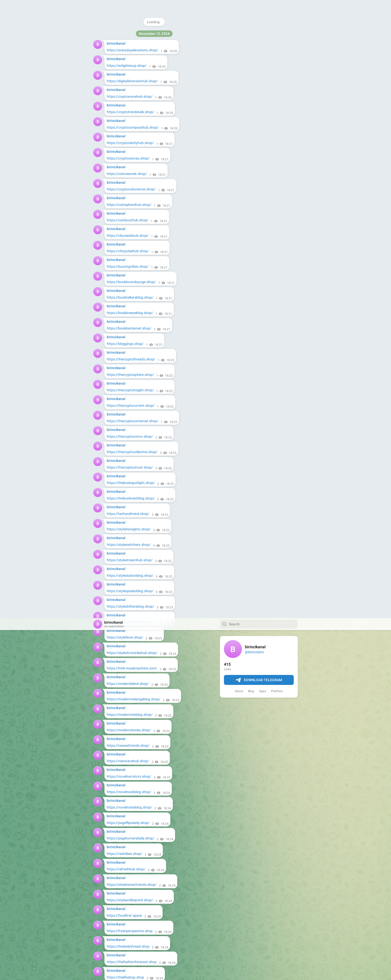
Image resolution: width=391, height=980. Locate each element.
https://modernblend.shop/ (128, 66)
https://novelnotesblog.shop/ (129, 189)
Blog (251, 73)
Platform (277, 73)
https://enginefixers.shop (126, 653)
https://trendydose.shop (126, 483)
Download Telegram (259, 62)
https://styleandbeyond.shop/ (130, 282)
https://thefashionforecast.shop (132, 344)
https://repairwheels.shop (127, 823)
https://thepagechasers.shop (129, 375)
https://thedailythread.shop (128, 328)
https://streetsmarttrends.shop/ (132, 266)
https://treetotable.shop (125, 730)
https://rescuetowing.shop (127, 900)
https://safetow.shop (123, 668)
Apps (263, 73)
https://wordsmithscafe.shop (129, 606)
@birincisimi (254, 34)
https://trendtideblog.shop (127, 467)
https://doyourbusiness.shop (129, 946)
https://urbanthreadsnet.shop (130, 575)
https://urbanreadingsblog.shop (132, 545)
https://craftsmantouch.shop (129, 761)
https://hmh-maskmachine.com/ (132, 50)
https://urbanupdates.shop (128, 591)
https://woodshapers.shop (127, 745)
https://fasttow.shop (123, 715)
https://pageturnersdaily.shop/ (131, 220)
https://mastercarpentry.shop (130, 869)
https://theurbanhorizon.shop (130, 406)
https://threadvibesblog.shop (129, 421)
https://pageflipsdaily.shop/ (128, 205)
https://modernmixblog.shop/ (130, 96)
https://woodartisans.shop (128, 776)
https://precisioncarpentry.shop (131, 838)
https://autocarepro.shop (126, 807)
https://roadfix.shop (122, 622)
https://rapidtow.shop (124, 854)
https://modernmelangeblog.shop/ (134, 81)
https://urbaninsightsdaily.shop (131, 529)
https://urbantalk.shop (124, 560)
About (239, 73)
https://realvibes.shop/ (124, 236)
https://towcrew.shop (123, 699)
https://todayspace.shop (126, 436)
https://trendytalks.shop (126, 498)
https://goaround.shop (124, 931)
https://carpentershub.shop (128, 792)
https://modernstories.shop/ (129, 112)
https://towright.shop (123, 885)
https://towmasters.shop (126, 915)
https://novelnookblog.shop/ (129, 174)
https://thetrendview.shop (127, 390)
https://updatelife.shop (125, 514)
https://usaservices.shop (126, 962)
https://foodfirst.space (124, 297)
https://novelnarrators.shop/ (129, 158)
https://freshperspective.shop (130, 313)
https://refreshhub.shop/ (126, 251)
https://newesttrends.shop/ (128, 127)
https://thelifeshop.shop (125, 359)
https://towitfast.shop (124, 684)
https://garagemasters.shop (129, 637)
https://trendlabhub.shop (126, 452)
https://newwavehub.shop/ (128, 143)
